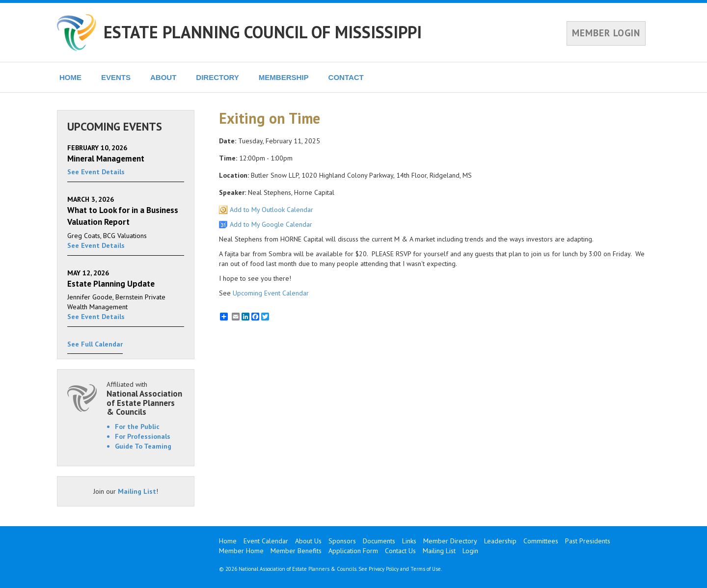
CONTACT (346, 77)
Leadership (500, 541)
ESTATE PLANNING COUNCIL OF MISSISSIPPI (263, 32)
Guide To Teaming (143, 446)
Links (409, 541)
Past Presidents (588, 541)
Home (228, 541)
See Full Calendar (95, 344)
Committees (541, 541)
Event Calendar (266, 541)
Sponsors (342, 541)
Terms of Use (426, 569)
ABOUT (163, 77)
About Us (308, 541)
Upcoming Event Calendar (271, 293)
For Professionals (143, 436)
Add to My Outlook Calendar (272, 210)
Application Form (353, 551)
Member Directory (450, 541)
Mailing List (137, 491)
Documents (379, 541)
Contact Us (400, 551)
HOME (70, 77)
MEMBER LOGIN (606, 33)
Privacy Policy (384, 569)
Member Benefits (296, 551)
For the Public (137, 427)
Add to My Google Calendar (271, 224)
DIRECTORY (218, 77)
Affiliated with (145, 398)
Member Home (241, 551)
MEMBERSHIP (284, 77)
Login (470, 551)
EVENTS (116, 77)
